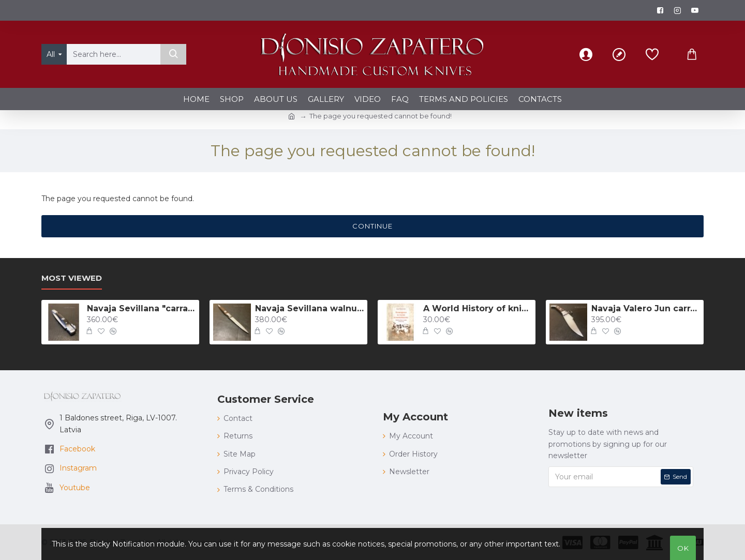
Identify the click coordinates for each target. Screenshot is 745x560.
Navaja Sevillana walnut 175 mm (309, 308)
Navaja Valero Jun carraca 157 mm (646, 308)
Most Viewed (72, 278)
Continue (373, 226)
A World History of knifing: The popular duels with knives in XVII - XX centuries (478, 308)
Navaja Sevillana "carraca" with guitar (141, 308)
